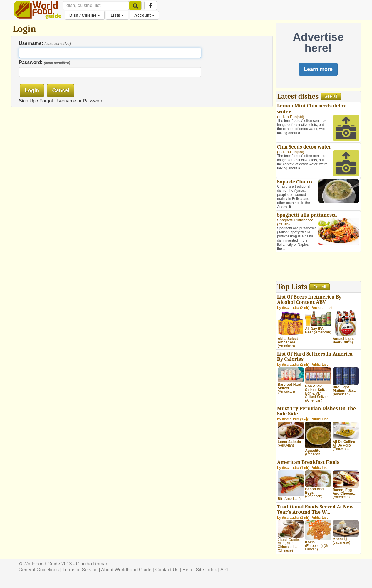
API (224, 570)
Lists (117, 15)
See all (331, 96)
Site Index (206, 570)
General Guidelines (39, 570)
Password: (45, 62)
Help (187, 570)
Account (144, 15)
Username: (45, 43)
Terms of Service (80, 570)
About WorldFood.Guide (126, 570)
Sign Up (27, 101)
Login (32, 90)
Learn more (318, 69)
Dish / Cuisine (85, 15)
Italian (283, 224)
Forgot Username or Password (71, 101)
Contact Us (167, 570)
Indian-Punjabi (290, 117)
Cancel (61, 90)
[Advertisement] (318, 267)
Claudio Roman (92, 564)
